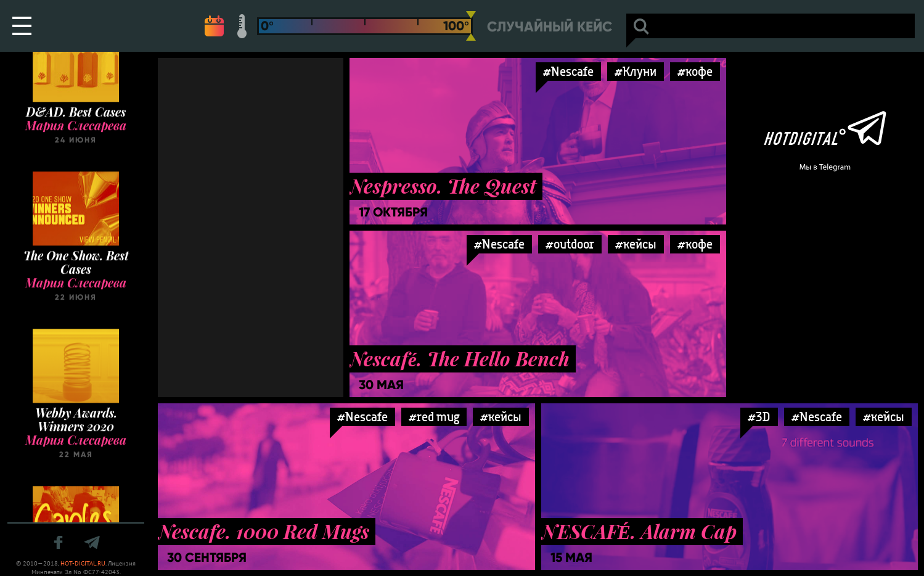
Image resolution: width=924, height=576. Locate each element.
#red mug (434, 417)
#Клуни (636, 71)
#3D (759, 417)
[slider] (471, 26)
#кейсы (636, 244)
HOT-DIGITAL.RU (83, 563)
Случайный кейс (550, 27)
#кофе (695, 71)
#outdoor (570, 244)
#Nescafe (568, 71)
